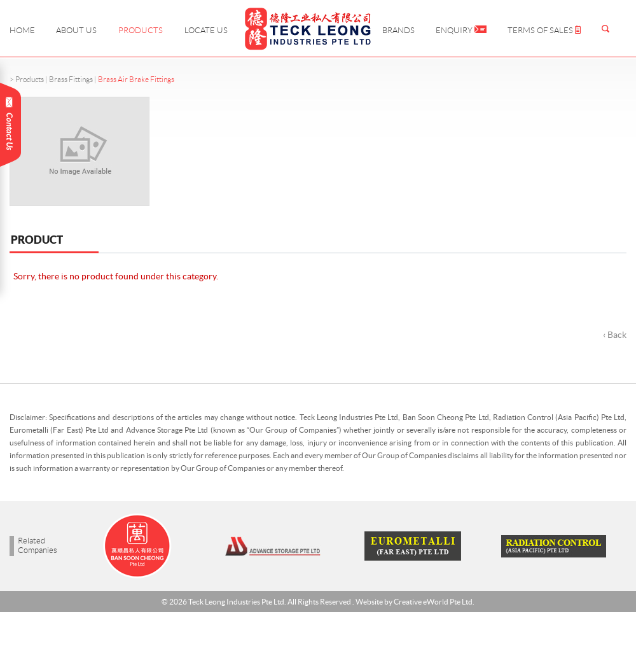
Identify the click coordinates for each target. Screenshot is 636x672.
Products (141, 30)
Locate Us (206, 30)
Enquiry (461, 30)
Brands (398, 30)
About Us (76, 30)
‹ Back (615, 335)
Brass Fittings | (73, 79)
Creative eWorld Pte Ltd (433, 602)
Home (22, 30)
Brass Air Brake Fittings (136, 79)
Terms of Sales (544, 30)
